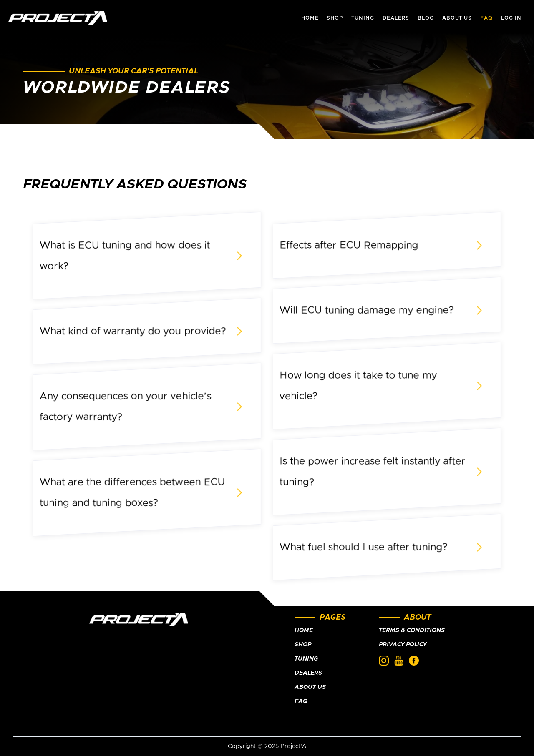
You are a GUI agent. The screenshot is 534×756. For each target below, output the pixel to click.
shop (335, 18)
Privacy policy (403, 645)
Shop (303, 645)
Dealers (308, 673)
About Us (310, 687)
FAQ (301, 701)
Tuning (306, 659)
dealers (396, 18)
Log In (511, 18)
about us (457, 18)
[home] (58, 18)
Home (304, 630)
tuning (363, 18)
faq (486, 18)
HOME (310, 18)
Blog (426, 18)
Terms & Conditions (412, 630)
